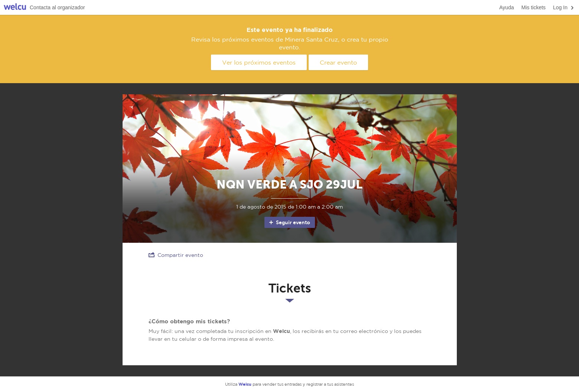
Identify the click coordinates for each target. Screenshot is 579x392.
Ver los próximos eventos (259, 62)
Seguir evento (289, 222)
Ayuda (506, 7)
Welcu (15, 8)
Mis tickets (534, 7)
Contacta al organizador (57, 7)
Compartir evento (176, 255)
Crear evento (338, 62)
